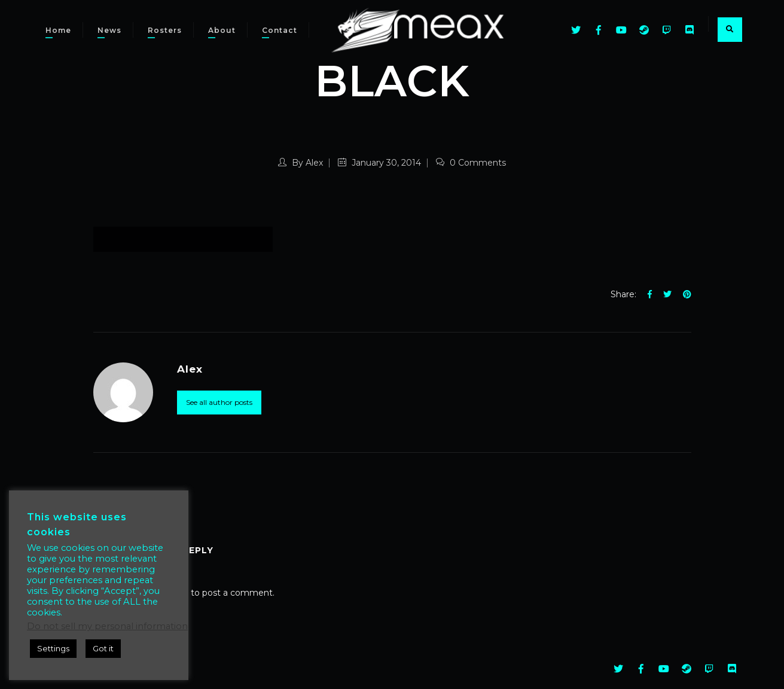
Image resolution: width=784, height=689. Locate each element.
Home (58, 30)
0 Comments (471, 163)
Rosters (165, 30)
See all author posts (219, 402)
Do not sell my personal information (107, 626)
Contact (280, 30)
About (222, 30)
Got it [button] (103, 648)
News (109, 30)
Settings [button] (53, 648)
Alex (314, 163)
